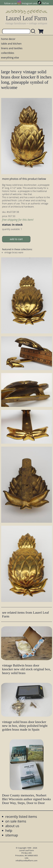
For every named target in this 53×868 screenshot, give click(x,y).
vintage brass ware (14, 252)
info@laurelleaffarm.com (27, 861)
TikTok (45, 3)
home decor (8, 39)
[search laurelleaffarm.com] (34, 31)
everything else (10, 58)
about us (12, 826)
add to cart (16, 239)
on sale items (16, 821)
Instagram (27, 3)
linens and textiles (12, 48)
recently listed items (21, 816)
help (9, 830)
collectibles (8, 53)
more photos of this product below (24, 179)
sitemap (12, 835)
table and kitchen (11, 44)
